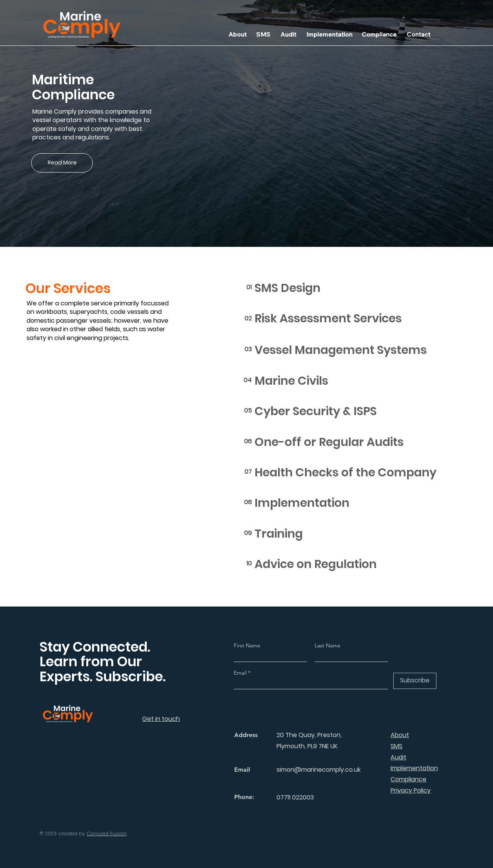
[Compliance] (379, 34)
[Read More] (62, 163)
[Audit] (288, 34)
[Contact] (418, 34)
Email (241, 673)
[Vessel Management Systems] (353, 350)
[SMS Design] (353, 288)
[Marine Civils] (353, 381)
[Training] (353, 534)
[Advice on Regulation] (353, 564)
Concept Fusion (107, 834)
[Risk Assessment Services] (353, 319)
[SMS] (263, 34)
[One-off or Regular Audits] (353, 442)
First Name (247, 645)
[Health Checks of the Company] (353, 473)
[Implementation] (329, 34)
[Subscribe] (415, 681)
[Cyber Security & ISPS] (353, 411)
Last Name (328, 645)
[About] (237, 34)
